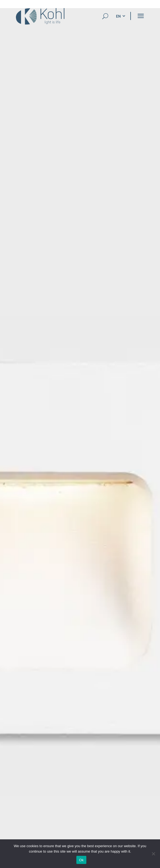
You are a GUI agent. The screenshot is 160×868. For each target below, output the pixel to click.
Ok (81, 860)
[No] (153, 854)
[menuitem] (118, 16)
